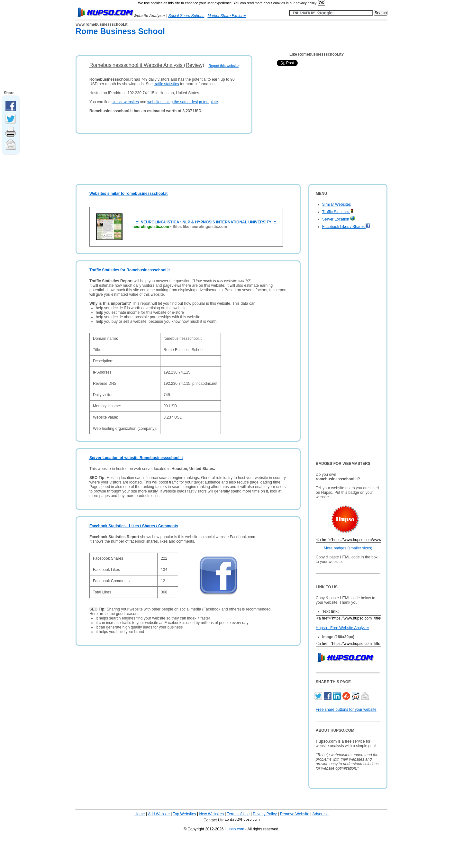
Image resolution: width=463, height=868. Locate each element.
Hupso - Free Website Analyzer (342, 628)
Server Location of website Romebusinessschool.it (136, 458)
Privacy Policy (265, 814)
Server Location (339, 219)
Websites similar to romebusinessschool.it (128, 194)
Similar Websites (336, 204)
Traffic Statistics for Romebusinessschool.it (130, 270)
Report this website (223, 66)
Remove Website (295, 814)
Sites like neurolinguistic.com (200, 227)
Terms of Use (238, 814)
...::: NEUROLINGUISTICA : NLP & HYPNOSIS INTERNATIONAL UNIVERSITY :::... (206, 222)
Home (140, 814)
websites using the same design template (182, 102)
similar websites (125, 102)
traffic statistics (166, 84)
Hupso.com (235, 829)
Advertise (321, 814)
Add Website (159, 814)
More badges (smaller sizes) (348, 548)
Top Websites (185, 814)
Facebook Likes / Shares (346, 227)
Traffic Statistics (338, 212)
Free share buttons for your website (346, 710)
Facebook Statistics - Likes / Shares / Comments (134, 526)
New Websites (211, 814)
